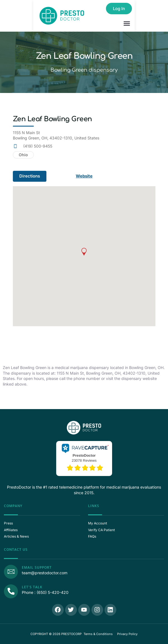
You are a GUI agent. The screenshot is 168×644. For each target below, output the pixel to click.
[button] (127, 24)
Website (84, 176)
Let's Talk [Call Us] (32, 587)
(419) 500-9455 (38, 146)
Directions (30, 176)
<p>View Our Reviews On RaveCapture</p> (84, 458)
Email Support (37, 567)
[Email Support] (11, 572)
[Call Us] (11, 591)
